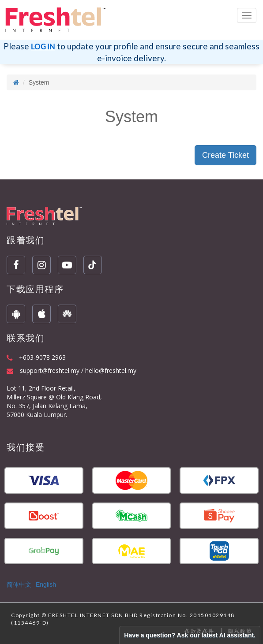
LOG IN (43, 47)
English (46, 584)
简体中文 (19, 584)
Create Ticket (225, 155)
